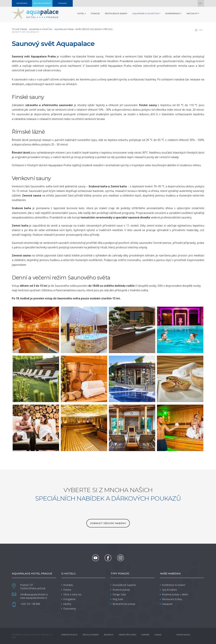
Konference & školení (174, 585)
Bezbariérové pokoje (124, 604)
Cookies (158, 635)
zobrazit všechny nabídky (108, 523)
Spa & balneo (170, 590)
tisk (201, 30)
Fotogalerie (70, 599)
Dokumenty (70, 609)
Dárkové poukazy (69, 635)
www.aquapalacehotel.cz (34, 598)
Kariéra (67, 604)
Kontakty (68, 585)
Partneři (145, 635)
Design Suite (119, 594)
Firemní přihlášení (127, 635)
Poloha (67, 590)
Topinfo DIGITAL (183, 635)
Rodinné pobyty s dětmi (175, 594)
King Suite (118, 599)
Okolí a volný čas (72, 594)
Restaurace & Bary (172, 599)
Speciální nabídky (91, 635)
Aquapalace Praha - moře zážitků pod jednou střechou (84, 29)
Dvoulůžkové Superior (124, 585)
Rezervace (109, 635)
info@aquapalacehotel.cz (34, 594)
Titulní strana (19, 29)
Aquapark (167, 604)
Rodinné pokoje (121, 590)
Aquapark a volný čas (41, 29)
